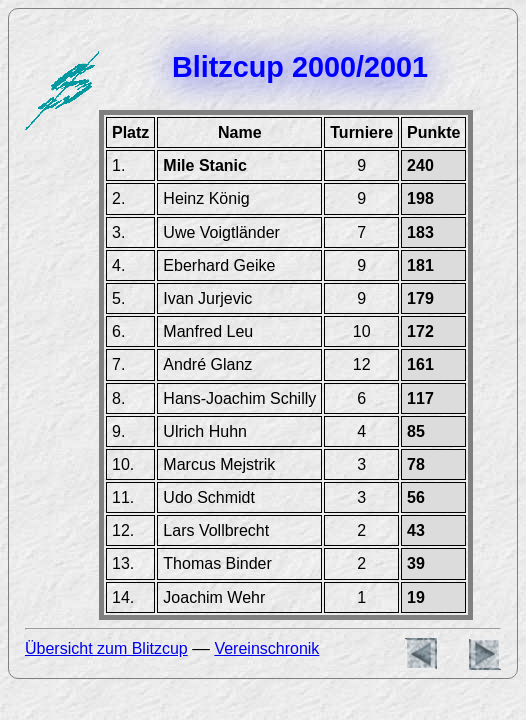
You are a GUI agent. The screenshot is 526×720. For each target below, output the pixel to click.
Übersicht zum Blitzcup (106, 648)
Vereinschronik (266, 648)
